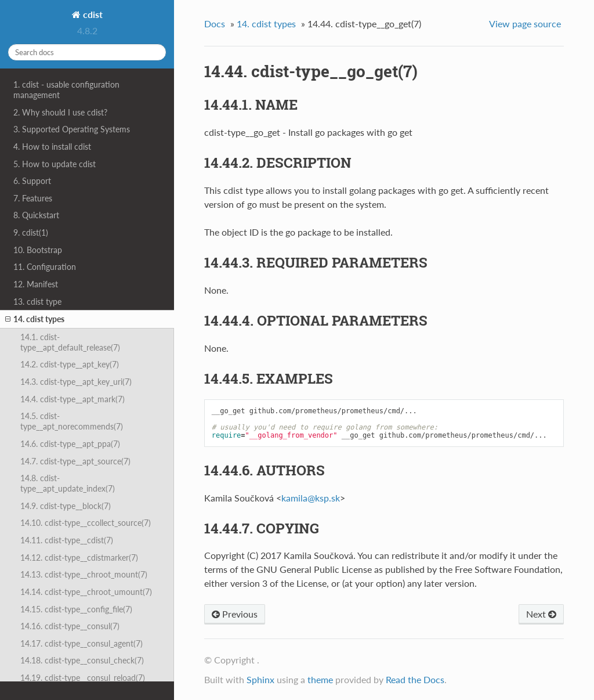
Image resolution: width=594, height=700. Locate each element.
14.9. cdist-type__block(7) (66, 506)
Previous (235, 614)
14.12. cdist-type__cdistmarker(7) (79, 558)
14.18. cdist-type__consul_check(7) (82, 660)
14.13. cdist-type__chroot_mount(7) (84, 574)
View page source (525, 24)
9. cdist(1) (31, 232)
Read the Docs (415, 679)
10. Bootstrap (38, 250)
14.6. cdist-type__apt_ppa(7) (70, 444)
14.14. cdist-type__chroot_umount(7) (86, 592)
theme (320, 679)
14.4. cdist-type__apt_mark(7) (73, 399)
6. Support (32, 181)
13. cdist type (37, 302)
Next (541, 614)
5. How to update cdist (55, 164)
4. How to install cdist (52, 147)
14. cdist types (35, 319)
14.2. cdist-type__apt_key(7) (70, 364)
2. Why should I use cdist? (60, 112)
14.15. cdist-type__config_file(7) (76, 609)
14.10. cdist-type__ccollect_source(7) (86, 523)
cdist (92, 14)
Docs (215, 24)
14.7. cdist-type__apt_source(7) (75, 461)
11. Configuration (45, 267)
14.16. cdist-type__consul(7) (70, 626)
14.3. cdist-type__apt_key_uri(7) (76, 382)
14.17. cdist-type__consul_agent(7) (82, 643)
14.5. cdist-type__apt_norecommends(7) (72, 421)
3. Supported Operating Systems (72, 129)
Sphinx (260, 679)
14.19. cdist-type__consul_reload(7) (83, 678)
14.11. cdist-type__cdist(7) (67, 540)
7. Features (33, 198)
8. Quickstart (36, 215)
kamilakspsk (311, 498)
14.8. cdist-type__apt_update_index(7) (68, 483)
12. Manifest (36, 284)
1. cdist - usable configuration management (66, 90)
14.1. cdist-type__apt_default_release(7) (70, 342)
